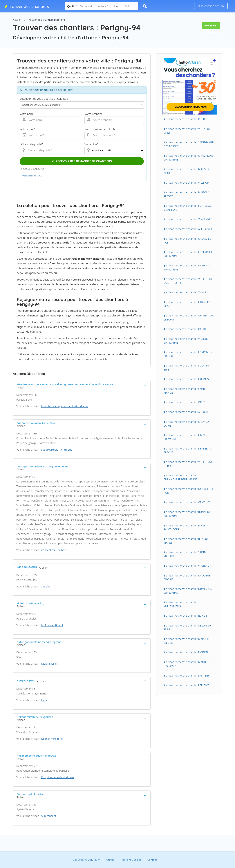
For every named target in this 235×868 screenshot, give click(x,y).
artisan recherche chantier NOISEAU (188, 652)
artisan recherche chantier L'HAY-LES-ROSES (187, 304)
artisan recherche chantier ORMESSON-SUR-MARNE (188, 591)
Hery (44, 700)
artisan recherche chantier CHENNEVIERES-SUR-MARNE (181, 477)
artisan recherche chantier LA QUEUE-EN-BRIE (187, 577)
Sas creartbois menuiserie (57, 450)
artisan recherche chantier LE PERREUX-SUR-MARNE (188, 254)
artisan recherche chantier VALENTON (189, 566)
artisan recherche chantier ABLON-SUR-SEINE (188, 627)
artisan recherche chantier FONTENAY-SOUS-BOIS (188, 208)
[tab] (82, 386)
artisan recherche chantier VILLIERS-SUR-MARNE (186, 341)
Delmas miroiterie (52, 739)
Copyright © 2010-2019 (86, 860)
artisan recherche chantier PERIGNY (187, 685)
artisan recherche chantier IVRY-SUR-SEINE (187, 171)
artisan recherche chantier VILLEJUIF (188, 183)
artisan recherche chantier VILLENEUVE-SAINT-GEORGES (189, 281)
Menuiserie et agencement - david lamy (65, 406)
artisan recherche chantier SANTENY (188, 676)
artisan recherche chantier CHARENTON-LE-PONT (189, 317)
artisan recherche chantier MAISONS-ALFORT (187, 194)
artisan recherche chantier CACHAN (187, 329)
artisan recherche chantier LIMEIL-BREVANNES (185, 437)
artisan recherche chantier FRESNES (187, 379)
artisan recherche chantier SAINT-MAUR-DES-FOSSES (189, 144)
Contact (152, 860)
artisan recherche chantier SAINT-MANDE (185, 391)
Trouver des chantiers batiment (46, 20)
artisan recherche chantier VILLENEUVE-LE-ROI (189, 464)
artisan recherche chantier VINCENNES (189, 219)
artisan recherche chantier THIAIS (186, 292)
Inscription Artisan (211, 6)
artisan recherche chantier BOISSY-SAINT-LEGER (186, 527)
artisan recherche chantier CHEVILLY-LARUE (187, 424)
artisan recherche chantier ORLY (185, 402)
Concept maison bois (54, 550)
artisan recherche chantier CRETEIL (187, 119)
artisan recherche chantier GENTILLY (188, 502)
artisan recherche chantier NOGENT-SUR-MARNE (187, 267)
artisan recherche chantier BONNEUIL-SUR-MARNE (188, 514)
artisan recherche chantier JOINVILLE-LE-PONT (189, 491)
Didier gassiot (49, 664)
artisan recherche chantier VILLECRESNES (181, 604)
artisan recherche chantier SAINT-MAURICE (185, 554)
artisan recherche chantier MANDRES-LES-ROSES (187, 664)
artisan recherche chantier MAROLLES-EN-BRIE (188, 641)
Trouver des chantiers (27, 6)
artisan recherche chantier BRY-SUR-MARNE (186, 541)
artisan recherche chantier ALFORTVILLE (190, 229)
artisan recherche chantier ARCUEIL (187, 412)
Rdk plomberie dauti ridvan (58, 777)
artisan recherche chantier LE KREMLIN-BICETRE (188, 354)
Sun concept (49, 816)
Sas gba (46, 586)
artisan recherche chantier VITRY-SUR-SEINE (187, 131)
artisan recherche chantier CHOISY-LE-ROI (188, 241)
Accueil (17, 20)
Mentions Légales (131, 860)
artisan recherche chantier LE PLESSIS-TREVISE (188, 450)
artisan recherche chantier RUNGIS (187, 616)
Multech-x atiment (52, 625)
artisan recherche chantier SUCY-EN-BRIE (187, 367)
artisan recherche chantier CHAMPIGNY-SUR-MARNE (189, 158)
